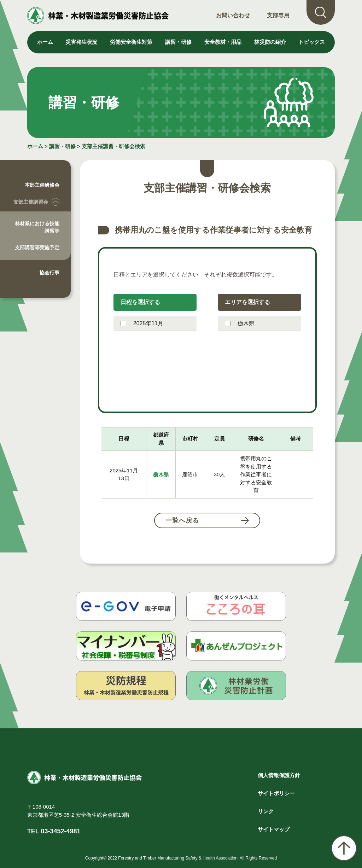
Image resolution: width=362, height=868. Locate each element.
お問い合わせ (233, 15)
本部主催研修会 (42, 185)
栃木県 (240, 323)
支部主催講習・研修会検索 (113, 146)
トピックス (312, 42)
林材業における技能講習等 (37, 227)
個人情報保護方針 (279, 775)
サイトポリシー (276, 793)
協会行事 (49, 273)
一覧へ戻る (182, 520)
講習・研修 (62, 146)
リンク (266, 811)
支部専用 (278, 15)
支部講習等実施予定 (37, 247)
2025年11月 (142, 323)
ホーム (45, 42)
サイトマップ (274, 829)
